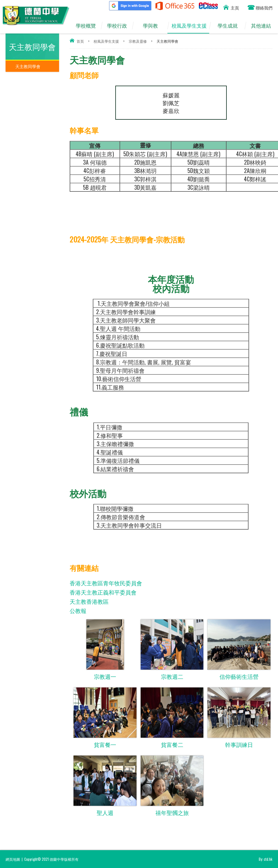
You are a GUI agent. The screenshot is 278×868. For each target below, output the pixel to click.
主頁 (235, 8)
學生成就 (230, 26)
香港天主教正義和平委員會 (103, 592)
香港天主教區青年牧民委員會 (106, 583)
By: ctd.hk (266, 859)
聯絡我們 (264, 8)
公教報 (78, 610)
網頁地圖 (13, 859)
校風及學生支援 (190, 26)
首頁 (80, 41)
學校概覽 (88, 26)
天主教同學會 (28, 66)
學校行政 (120, 26)
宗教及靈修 (138, 41)
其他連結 (264, 26)
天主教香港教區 (89, 601)
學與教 (153, 26)
